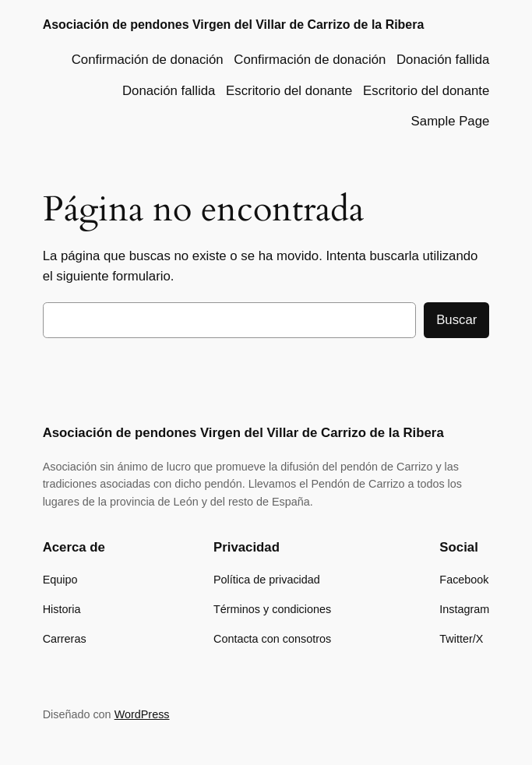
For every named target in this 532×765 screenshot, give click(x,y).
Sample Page (451, 121)
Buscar (456, 320)
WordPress (142, 714)
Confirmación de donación (148, 60)
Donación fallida (443, 60)
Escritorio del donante (289, 91)
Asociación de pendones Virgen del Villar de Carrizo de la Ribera (234, 25)
